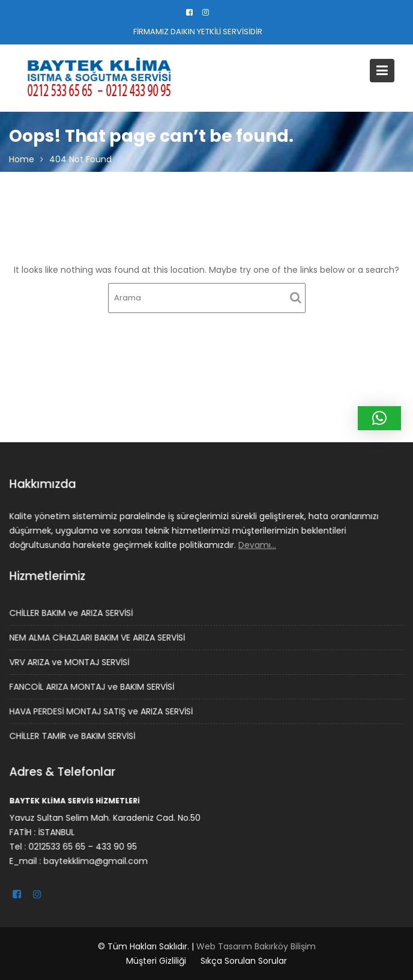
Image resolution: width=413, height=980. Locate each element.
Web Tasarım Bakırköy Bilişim (256, 946)
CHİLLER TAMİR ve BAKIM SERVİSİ (73, 735)
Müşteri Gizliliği (156, 961)
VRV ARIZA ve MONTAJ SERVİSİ (70, 662)
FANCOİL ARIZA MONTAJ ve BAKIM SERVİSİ (92, 686)
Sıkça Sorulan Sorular (244, 961)
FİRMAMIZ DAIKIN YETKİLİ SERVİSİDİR (198, 32)
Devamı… (257, 544)
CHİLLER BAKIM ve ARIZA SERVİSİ (72, 613)
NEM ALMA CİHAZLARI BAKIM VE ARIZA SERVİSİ (98, 638)
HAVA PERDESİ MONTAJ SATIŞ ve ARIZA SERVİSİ (102, 711)
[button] (379, 418)
